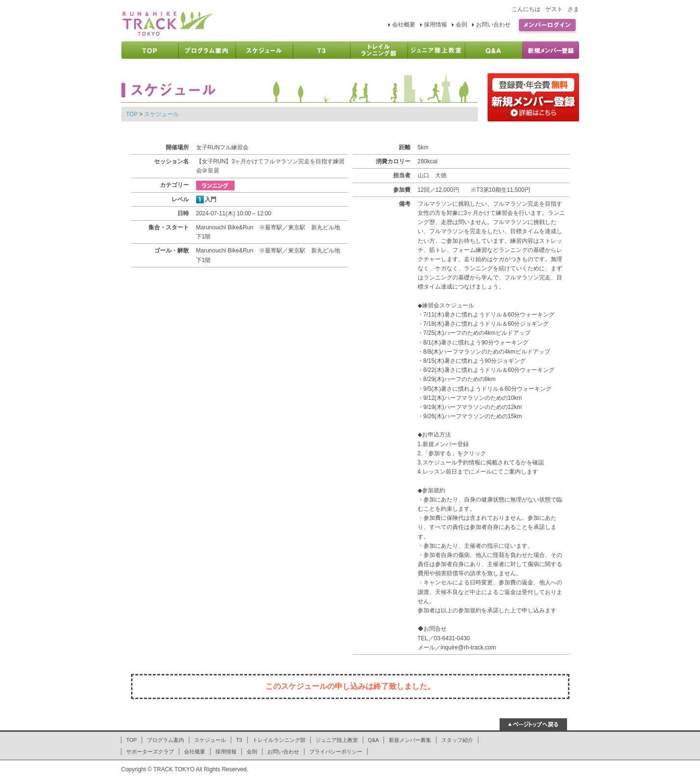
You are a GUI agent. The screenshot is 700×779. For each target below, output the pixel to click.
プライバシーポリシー (336, 752)
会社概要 (404, 25)
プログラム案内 (165, 740)
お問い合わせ (493, 25)
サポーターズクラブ (150, 752)
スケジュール (161, 114)
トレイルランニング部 (279, 740)
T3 (239, 740)
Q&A (374, 740)
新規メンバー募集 (410, 740)
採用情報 (436, 25)
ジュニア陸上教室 (337, 740)
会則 (462, 25)
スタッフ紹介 (457, 740)
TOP (132, 114)
